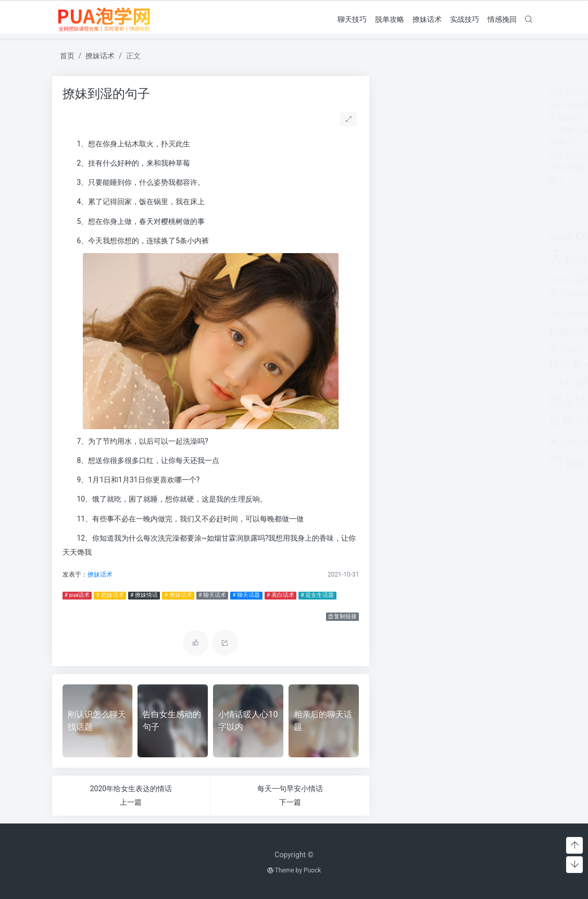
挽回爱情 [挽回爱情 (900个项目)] (476, 332)
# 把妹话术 (110, 595)
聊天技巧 (352, 19)
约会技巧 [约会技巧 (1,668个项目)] (490, 365)
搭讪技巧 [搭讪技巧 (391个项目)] (411, 349)
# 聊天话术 (212, 595)
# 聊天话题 (246, 595)
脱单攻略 (390, 19)
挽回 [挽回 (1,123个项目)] (444, 331)
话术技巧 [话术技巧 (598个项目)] (416, 443)
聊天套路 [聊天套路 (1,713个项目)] (439, 383)
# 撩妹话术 (178, 595)
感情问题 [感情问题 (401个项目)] (444, 314)
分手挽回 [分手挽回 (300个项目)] (501, 261)
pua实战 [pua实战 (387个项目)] (400, 237)
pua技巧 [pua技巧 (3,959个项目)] (442, 234)
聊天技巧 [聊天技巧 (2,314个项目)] (414, 402)
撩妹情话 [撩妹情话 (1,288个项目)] (484, 348)
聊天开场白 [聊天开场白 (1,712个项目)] (495, 383)
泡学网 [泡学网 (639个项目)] (435, 366)
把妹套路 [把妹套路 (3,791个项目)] (490, 311)
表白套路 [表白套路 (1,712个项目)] (471, 421)
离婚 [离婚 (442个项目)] (457, 366)
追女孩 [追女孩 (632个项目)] (447, 443)
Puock (312, 870)
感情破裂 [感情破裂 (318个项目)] (417, 315)
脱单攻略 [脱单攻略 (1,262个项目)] (423, 421)
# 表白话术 (280, 595)
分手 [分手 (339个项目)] (481, 260)
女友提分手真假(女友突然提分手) (449, 92)
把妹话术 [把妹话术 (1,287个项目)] (409, 331)
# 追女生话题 (317, 595)
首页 (67, 56)
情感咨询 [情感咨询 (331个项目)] (455, 295)
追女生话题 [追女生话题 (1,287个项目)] (431, 464)
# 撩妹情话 (144, 595)
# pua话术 (77, 595)
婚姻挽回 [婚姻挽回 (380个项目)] (454, 280)
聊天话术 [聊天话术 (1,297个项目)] (464, 402)
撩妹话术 (427, 19)
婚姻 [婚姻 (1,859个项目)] (427, 278)
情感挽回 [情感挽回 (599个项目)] (485, 294)
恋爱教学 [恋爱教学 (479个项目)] (412, 294)
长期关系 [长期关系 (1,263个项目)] (483, 464)
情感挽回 (502, 19)
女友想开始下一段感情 (429, 155)
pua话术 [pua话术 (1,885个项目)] (428, 258)
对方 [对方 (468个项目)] (476, 280)
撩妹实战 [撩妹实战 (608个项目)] (443, 349)
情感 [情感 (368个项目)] (435, 295)
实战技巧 (465, 19)
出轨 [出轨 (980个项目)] (462, 259)
